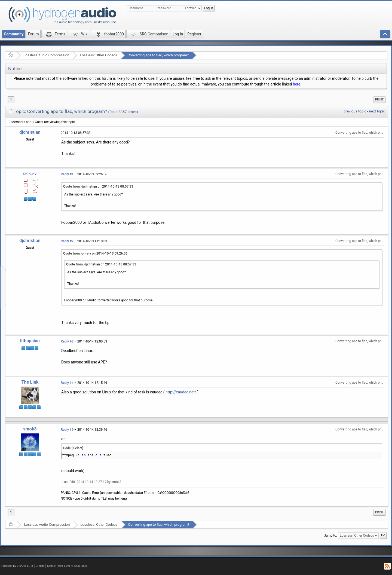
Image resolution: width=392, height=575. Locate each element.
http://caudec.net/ (181, 392)
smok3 (30, 429)
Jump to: (331, 536)
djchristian (30, 132)
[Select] (78, 448)
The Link (30, 382)
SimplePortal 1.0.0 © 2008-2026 (67, 566)
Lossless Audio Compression (46, 55)
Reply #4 (67, 383)
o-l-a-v (30, 174)
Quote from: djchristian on (98, 186)
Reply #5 (67, 430)
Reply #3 (67, 341)
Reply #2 (67, 241)
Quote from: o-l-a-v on (95, 253)
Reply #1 (67, 174)
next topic (377, 111)
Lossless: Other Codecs (98, 55)
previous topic (355, 111)
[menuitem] (379, 100)
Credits (40, 566)
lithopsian (30, 341)
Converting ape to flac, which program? (158, 55)
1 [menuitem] (11, 100)
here (297, 84)
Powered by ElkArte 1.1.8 (17, 566)
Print (379, 100)
